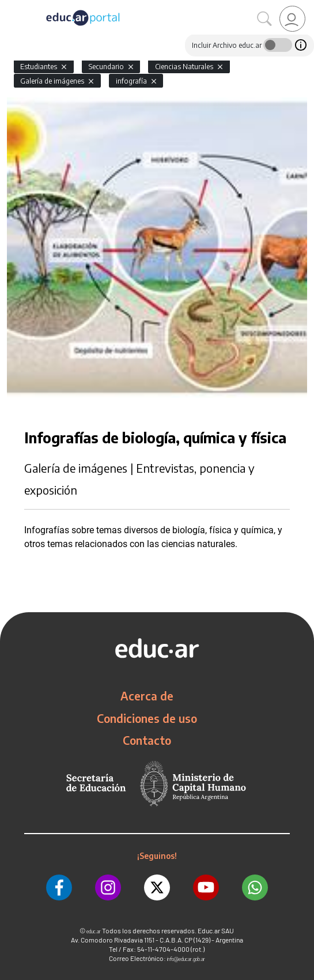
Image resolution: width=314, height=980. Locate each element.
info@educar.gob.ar (186, 959)
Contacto (147, 740)
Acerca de (147, 696)
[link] (292, 19)
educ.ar (94, 931)
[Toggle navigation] (10, 6)
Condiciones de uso (147, 718)
